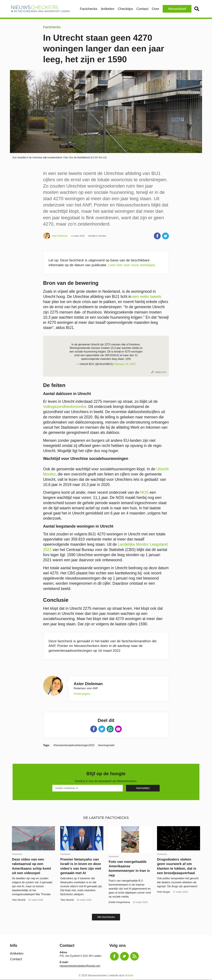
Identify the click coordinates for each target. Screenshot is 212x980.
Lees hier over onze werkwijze (132, 265)
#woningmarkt (106, 745)
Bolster (129, 975)
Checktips (125, 9)
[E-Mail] (88, 788)
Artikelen (108, 9)
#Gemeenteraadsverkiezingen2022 (74, 745)
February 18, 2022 (125, 364)
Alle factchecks (106, 917)
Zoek (197, 9)
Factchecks (89, 9)
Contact (142, 9)
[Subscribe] (143, 788)
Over (156, 9)
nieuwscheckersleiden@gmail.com (80, 966)
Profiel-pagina (82, 694)
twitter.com (161, 372)
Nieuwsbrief (177, 9)
